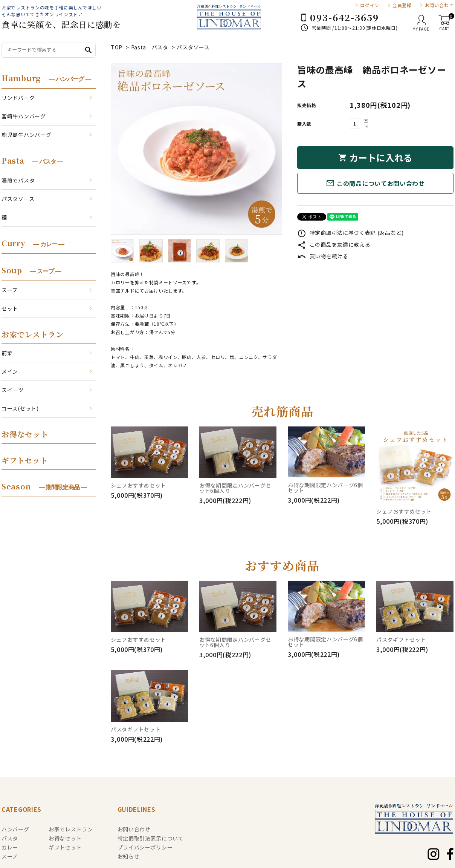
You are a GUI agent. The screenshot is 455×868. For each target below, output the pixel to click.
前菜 (7, 353)
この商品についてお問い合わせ (375, 183)
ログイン (370, 5)
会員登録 (402, 5)
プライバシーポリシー (145, 847)
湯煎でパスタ (18, 180)
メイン (10, 371)
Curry (33, 243)
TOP (117, 47)
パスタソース (193, 47)
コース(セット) (20, 408)
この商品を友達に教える (334, 244)
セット (10, 308)
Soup (31, 270)
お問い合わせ (439, 5)
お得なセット (25, 434)
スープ (10, 290)
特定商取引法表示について (151, 838)
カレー (10, 847)
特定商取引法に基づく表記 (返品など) (350, 233)
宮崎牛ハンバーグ (24, 116)
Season (44, 486)
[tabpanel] (196, 149)
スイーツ (13, 390)
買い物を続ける (323, 256)
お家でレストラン (33, 334)
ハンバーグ (15, 829)
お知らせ (129, 856)
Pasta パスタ (150, 47)
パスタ (10, 838)
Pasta (32, 160)
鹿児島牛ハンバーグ (26, 135)
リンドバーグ (18, 98)
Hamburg (46, 78)
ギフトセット (25, 460)
